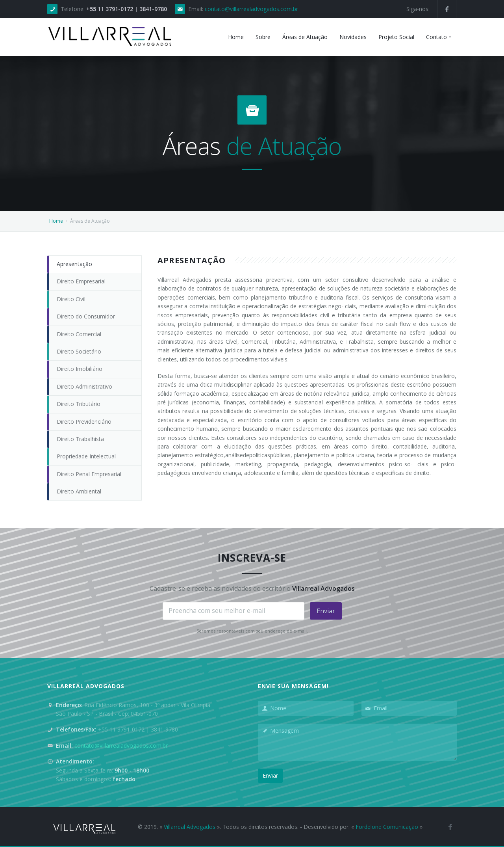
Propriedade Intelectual (86, 456)
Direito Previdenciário (84, 422)
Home (56, 221)
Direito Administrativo (84, 386)
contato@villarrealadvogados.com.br (251, 9)
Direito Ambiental (79, 491)
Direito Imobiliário (80, 369)
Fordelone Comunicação (387, 827)
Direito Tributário (79, 404)
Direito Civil (71, 299)
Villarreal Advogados (190, 827)
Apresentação (74, 264)
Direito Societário (79, 351)
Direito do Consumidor (86, 316)
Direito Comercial (79, 334)
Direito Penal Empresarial (89, 474)
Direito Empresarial (81, 281)
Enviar (326, 611)
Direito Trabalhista (80, 439)
